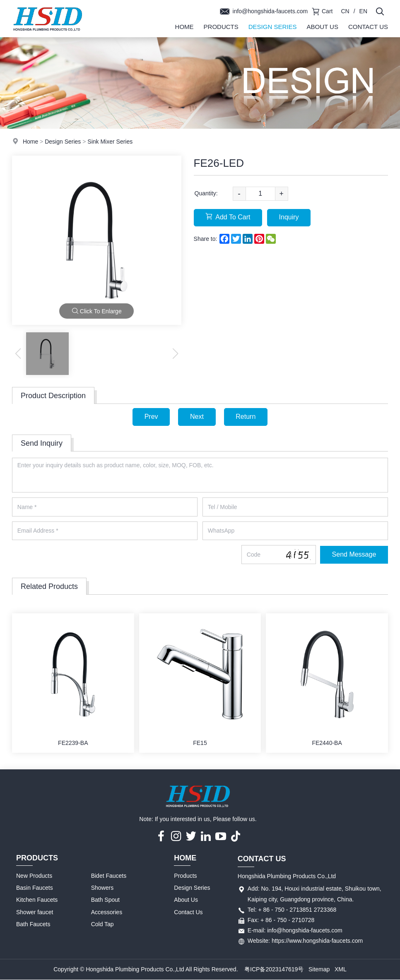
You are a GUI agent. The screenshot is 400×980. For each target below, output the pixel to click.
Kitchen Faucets (37, 900)
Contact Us (368, 27)
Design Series (273, 27)
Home (184, 27)
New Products (34, 876)
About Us (322, 27)
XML (341, 969)
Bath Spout (105, 900)
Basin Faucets (35, 888)
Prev (151, 417)
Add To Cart (228, 217)
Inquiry (289, 217)
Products (221, 27)
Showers (102, 888)
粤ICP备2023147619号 (274, 969)
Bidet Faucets (109, 876)
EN (363, 11)
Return (246, 417)
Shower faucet (35, 912)
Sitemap (319, 969)
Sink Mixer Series (110, 142)
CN (345, 11)
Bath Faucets (33, 925)
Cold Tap (102, 925)
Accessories (107, 912)
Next (197, 417)
